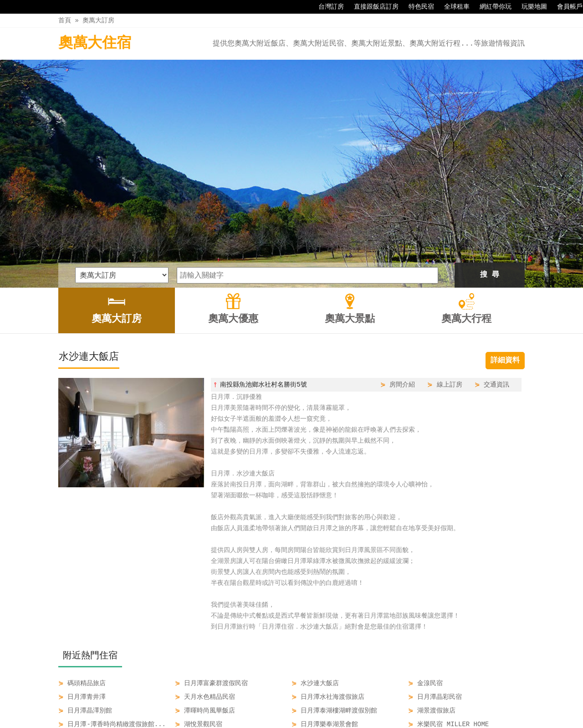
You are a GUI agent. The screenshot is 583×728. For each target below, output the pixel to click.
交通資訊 (496, 278)
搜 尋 (490, 169)
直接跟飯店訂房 (372, 7)
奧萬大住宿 (95, 44)
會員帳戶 (565, 7)
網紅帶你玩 (491, 7)
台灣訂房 (327, 7)
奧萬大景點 (312, 702)
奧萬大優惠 (266, 702)
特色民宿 (417, 7)
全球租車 (452, 7)
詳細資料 (505, 254)
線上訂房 (450, 278)
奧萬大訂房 (98, 20)
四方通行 (293, 721)
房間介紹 (402, 278)
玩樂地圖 (530, 7)
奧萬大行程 (358, 702)
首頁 (65, 20)
